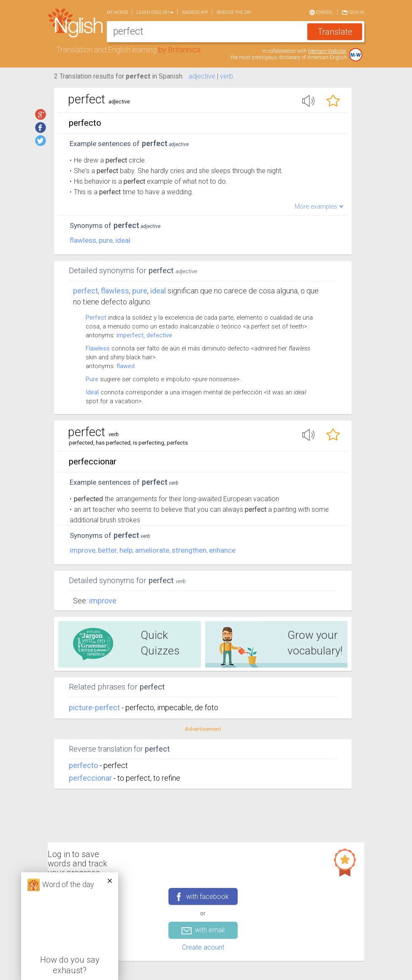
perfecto (83, 765)
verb (226, 76)
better (107, 550)
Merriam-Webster (327, 51)
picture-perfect (95, 707)
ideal (123, 240)
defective (159, 335)
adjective (202, 76)
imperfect (130, 335)
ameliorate (152, 550)
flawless (83, 240)
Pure (92, 379)
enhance (222, 550)
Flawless (98, 348)
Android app (195, 12)
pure (106, 240)
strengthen (189, 550)
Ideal (92, 392)
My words (117, 12)
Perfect (85, 291)
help (126, 550)
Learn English (155, 12)
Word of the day (234, 12)
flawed (126, 366)
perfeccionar (90, 778)
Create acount (203, 947)
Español (321, 12)
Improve (103, 601)
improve (83, 550)
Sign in (353, 12)
